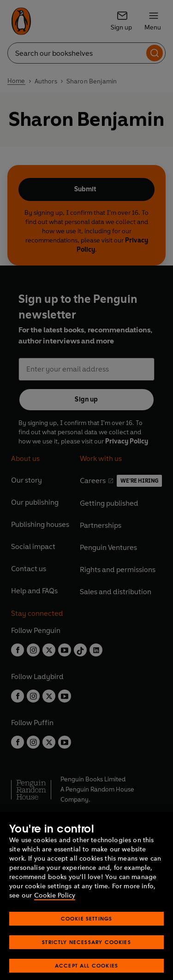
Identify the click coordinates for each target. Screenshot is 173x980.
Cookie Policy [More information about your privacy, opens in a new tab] (55, 904)
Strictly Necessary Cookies (86, 951)
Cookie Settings (87, 927)
